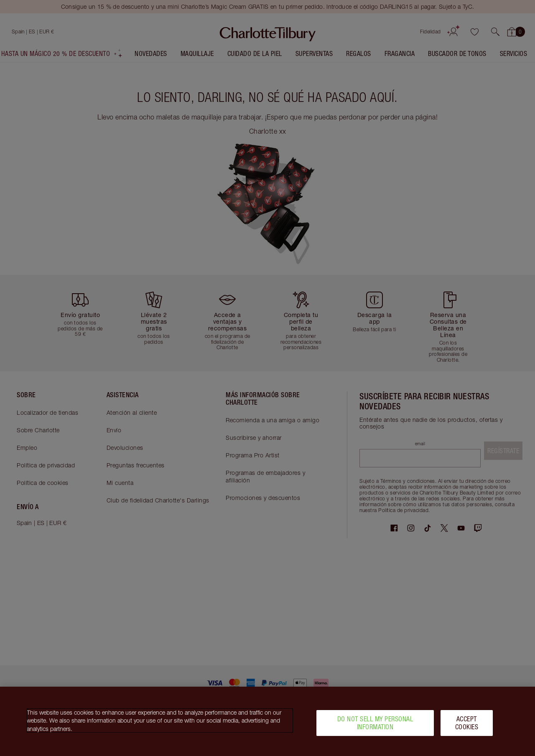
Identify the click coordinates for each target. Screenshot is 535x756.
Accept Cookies (467, 726)
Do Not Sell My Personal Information (375, 726)
